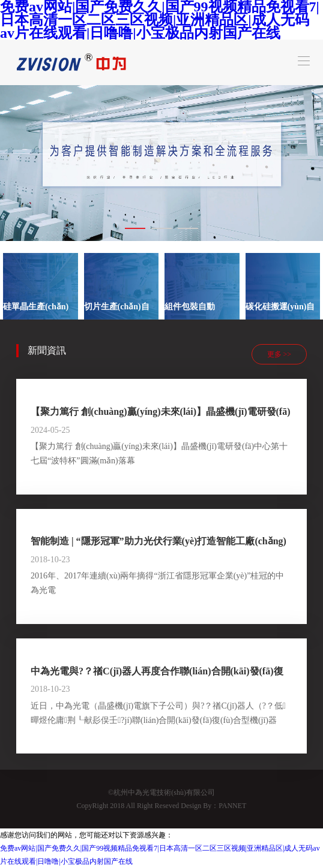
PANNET (232, 806)
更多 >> (279, 354)
